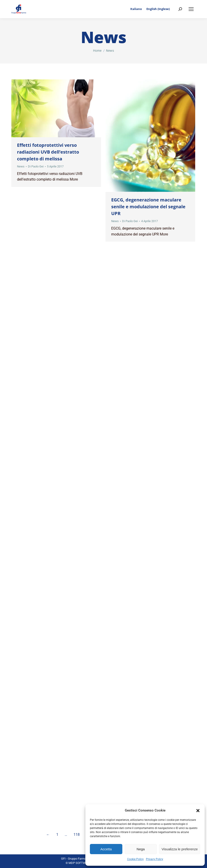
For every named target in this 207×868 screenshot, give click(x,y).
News (21, 166)
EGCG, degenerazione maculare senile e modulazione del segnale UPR (148, 207)
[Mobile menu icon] (191, 9)
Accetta (106, 849)
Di (36, 166)
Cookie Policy (135, 859)
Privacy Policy (155, 859)
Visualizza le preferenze (180, 849)
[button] (198, 811)
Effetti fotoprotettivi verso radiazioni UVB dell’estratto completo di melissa (48, 152)
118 (77, 835)
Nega (141, 849)
